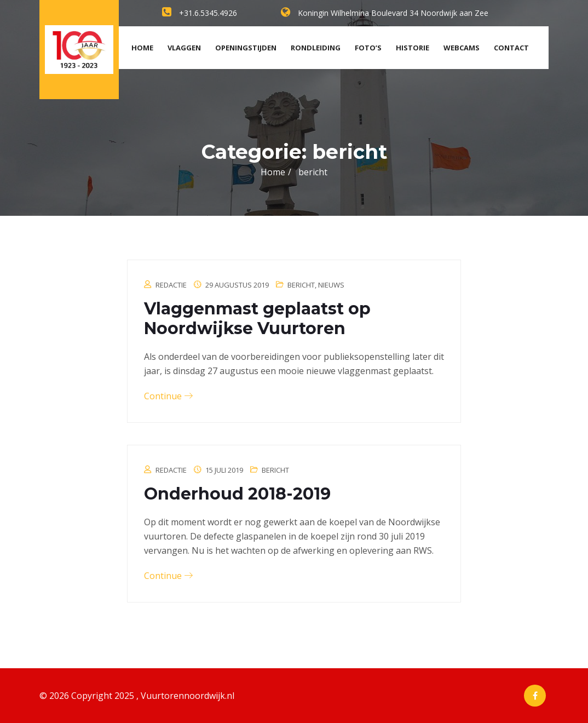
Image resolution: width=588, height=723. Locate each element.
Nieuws (331, 285)
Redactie (171, 285)
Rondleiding (316, 48)
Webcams (462, 48)
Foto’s (368, 48)
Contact (511, 48)
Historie (413, 48)
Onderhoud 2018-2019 (237, 494)
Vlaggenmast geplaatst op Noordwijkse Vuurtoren (257, 319)
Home (142, 48)
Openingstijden (246, 48)
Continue (168, 396)
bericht (301, 285)
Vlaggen (184, 48)
